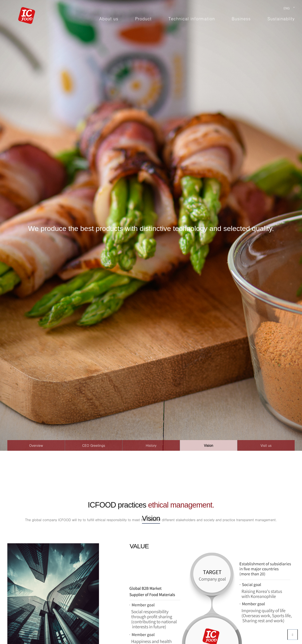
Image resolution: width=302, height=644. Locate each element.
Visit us (266, 445)
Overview (36, 445)
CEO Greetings (94, 445)
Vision (209, 445)
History (151, 445)
